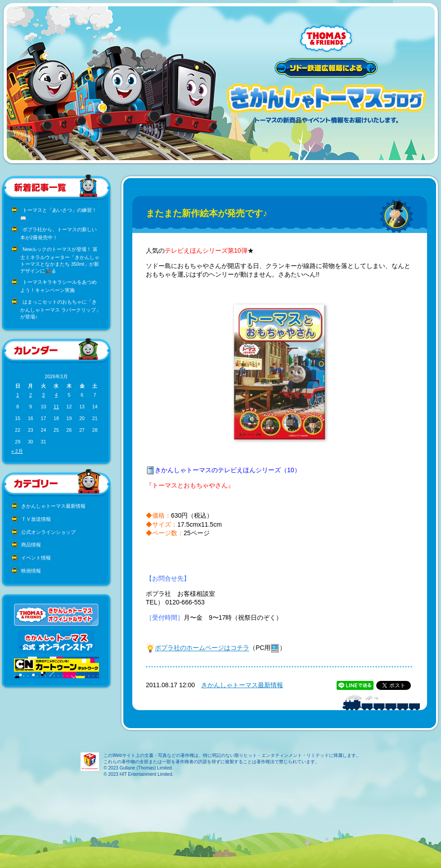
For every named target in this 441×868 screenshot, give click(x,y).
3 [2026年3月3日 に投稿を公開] (43, 395)
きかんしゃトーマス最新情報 (53, 506)
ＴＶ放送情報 (36, 519)
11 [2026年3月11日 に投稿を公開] (56, 407)
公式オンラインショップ (48, 532)
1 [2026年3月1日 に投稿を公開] (18, 395)
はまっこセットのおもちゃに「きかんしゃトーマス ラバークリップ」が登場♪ (61, 309)
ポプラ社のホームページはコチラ (202, 648)
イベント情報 (36, 558)
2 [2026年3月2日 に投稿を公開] (31, 395)
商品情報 (31, 545)
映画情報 (31, 571)
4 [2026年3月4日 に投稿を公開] (56, 395)
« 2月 (17, 451)
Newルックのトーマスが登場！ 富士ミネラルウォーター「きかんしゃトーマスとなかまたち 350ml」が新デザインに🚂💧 (60, 260)
